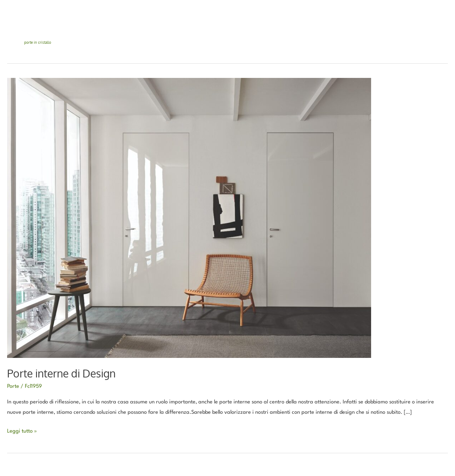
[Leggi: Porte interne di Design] (189, 218)
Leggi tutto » (22, 430)
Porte (13, 387)
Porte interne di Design (61, 373)
